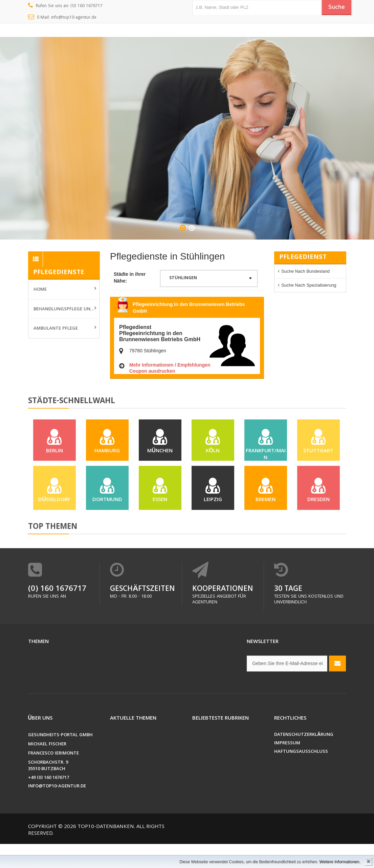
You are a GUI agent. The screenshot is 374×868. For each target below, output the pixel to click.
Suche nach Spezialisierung (309, 285)
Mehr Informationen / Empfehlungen (170, 365)
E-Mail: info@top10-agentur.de (62, 18)
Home (40, 290)
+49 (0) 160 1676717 (49, 802)
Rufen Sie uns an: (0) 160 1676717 (65, 6)
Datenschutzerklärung (304, 759)
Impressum (287, 768)
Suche (334, 8)
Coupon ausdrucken (152, 371)
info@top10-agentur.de (57, 811)
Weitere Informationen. (340, 862)
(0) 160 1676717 (57, 613)
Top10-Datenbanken (106, 851)
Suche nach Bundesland (305, 271)
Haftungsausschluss (301, 776)
